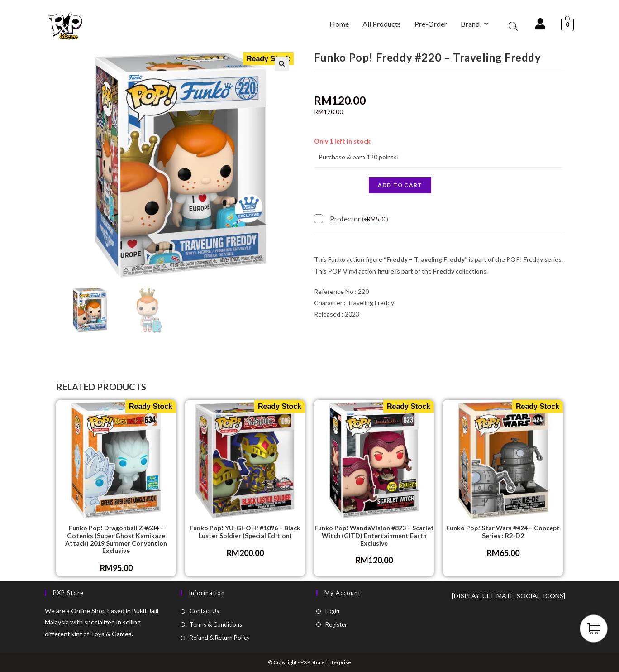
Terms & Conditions (216, 624)
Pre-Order (431, 24)
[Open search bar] (513, 26)
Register (336, 624)
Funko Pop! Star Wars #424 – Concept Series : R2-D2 (503, 532)
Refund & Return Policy (220, 638)
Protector (359, 218)
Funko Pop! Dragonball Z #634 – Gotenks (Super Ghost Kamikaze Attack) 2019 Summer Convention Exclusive (116, 539)
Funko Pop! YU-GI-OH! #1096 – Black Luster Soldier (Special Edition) (245, 532)
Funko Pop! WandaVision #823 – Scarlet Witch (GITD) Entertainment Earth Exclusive (374, 536)
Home (339, 24)
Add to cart (400, 185)
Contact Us (204, 611)
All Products (382, 24)
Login (332, 611)
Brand (474, 24)
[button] (474, 24)
